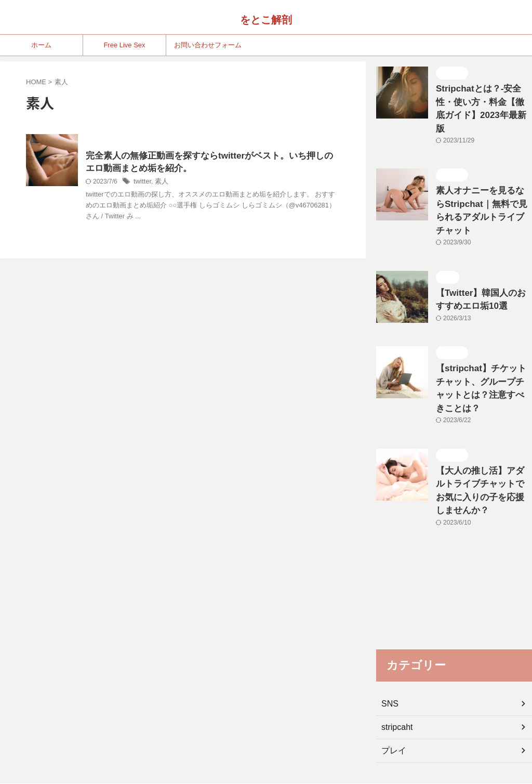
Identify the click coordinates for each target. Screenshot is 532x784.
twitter (142, 184)
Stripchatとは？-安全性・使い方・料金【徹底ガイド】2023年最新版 (482, 100)
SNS (389, 630)
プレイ (392, 677)
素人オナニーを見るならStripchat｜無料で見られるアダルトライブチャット (481, 184)
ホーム (41, 45)
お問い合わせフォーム (208, 45)
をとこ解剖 (266, 20)
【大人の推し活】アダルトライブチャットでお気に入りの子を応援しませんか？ (483, 426)
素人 (159, 184)
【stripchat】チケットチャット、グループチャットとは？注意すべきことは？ (481, 341)
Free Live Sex (124, 45)
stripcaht (395, 654)
